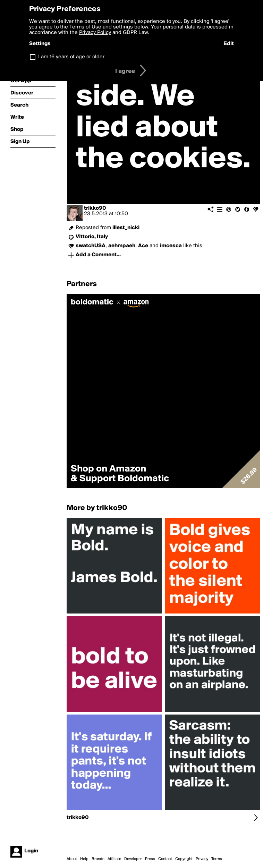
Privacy (202, 859)
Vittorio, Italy (92, 237)
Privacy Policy (95, 33)
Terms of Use (85, 27)
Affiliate (114, 859)
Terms (217, 859)
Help (84, 859)
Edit (229, 44)
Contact (165, 859)
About (72, 859)
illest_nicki (126, 228)
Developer (133, 859)
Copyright (184, 859)
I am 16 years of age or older (71, 57)
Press (150, 859)
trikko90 (95, 208)
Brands (98, 859)
